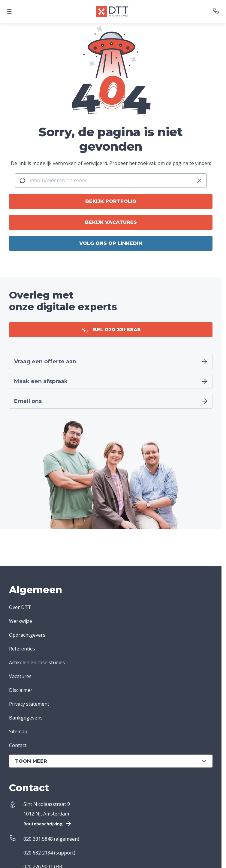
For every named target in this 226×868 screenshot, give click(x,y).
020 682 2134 (38, 853)
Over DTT (20, 607)
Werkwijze (21, 621)
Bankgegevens (26, 718)
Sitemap (18, 731)
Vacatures (20, 676)
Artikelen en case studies (37, 662)
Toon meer (111, 761)
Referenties (22, 649)
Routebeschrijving (48, 824)
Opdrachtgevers (27, 635)
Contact (18, 745)
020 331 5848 (38, 839)
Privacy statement (29, 704)
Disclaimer (21, 690)
